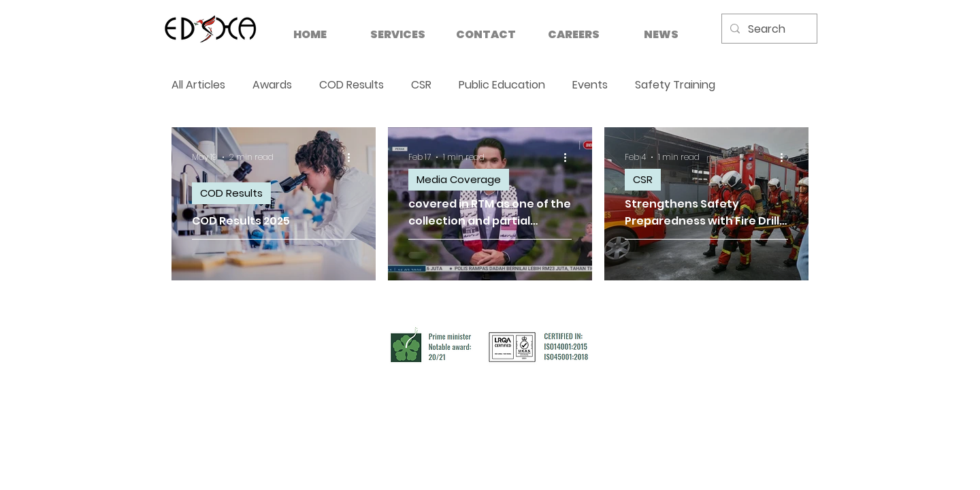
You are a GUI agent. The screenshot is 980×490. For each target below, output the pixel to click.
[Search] (768, 30)
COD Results (352, 85)
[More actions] (353, 157)
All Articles (198, 85)
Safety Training (675, 85)
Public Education (502, 85)
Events (590, 85)
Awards (272, 85)
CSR (421, 85)
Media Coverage (459, 179)
